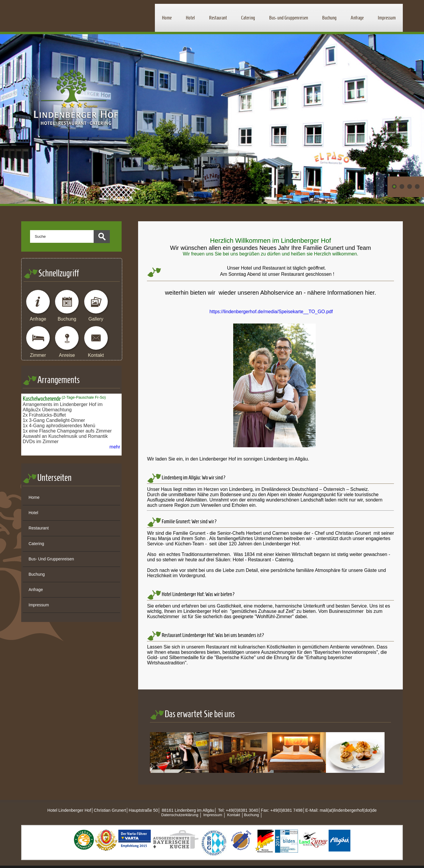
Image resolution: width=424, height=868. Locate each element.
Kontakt (96, 355)
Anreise (67, 355)
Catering (248, 18)
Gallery (96, 319)
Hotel (190, 18)
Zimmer (38, 355)
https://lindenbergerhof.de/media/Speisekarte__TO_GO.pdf (271, 312)
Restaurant (218, 18)
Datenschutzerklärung (180, 815)
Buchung (329, 18)
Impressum (387, 18)
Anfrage (357, 18)
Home (167, 18)
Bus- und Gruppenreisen (289, 18)
